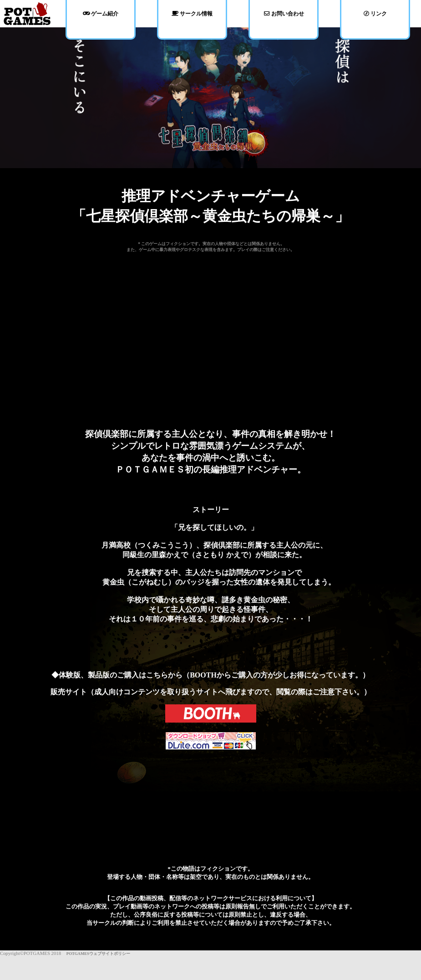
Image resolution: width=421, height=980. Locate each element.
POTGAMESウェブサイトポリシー (96, 954)
